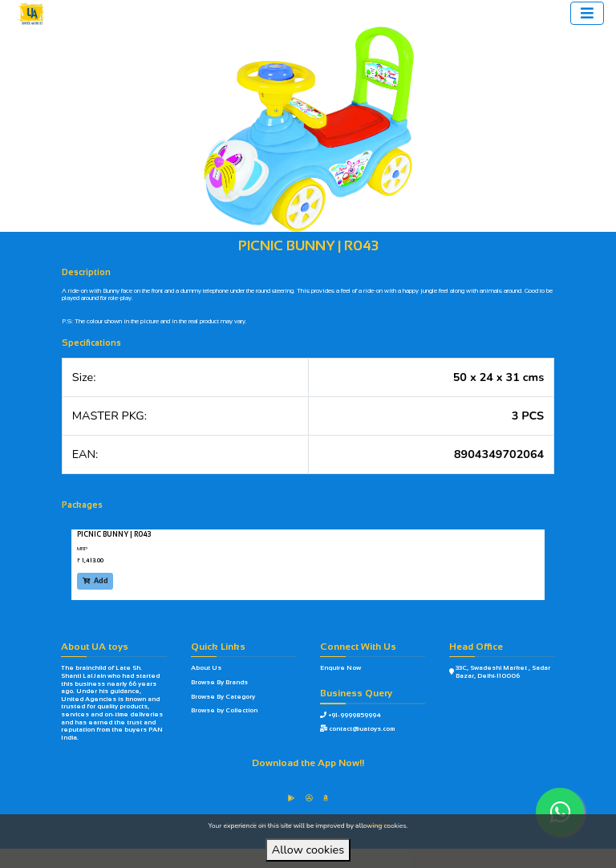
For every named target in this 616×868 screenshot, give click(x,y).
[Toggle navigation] (587, 13)
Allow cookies (308, 850)
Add (95, 580)
